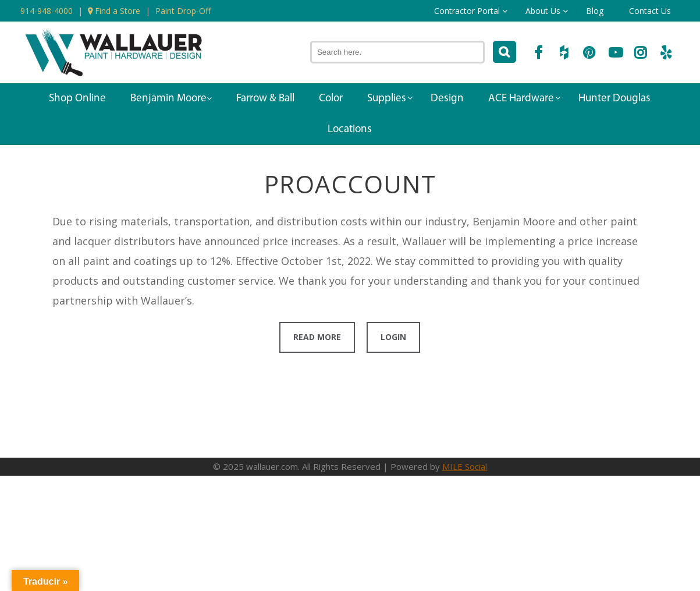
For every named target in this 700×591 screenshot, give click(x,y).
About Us (543, 11)
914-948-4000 (47, 11)
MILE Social (465, 466)
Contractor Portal (467, 11)
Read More (317, 337)
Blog (595, 11)
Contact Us (650, 11)
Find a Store (114, 11)
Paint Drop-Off (183, 11)
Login (393, 337)
